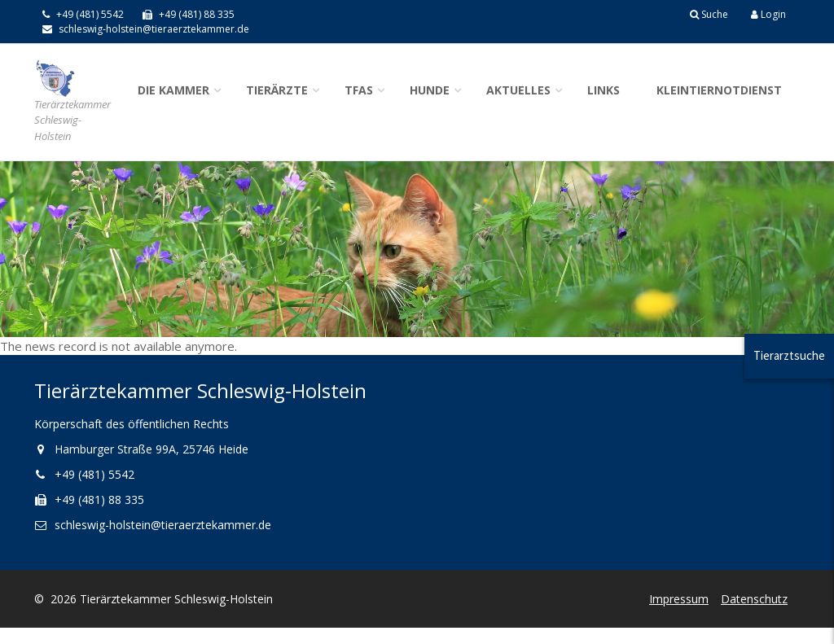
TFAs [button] (359, 90)
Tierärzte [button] (277, 90)
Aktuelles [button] (518, 90)
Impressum (679, 599)
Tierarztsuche (789, 355)
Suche (709, 14)
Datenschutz (754, 599)
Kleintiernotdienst (719, 90)
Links (604, 90)
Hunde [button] (430, 90)
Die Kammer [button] (173, 90)
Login (768, 14)
